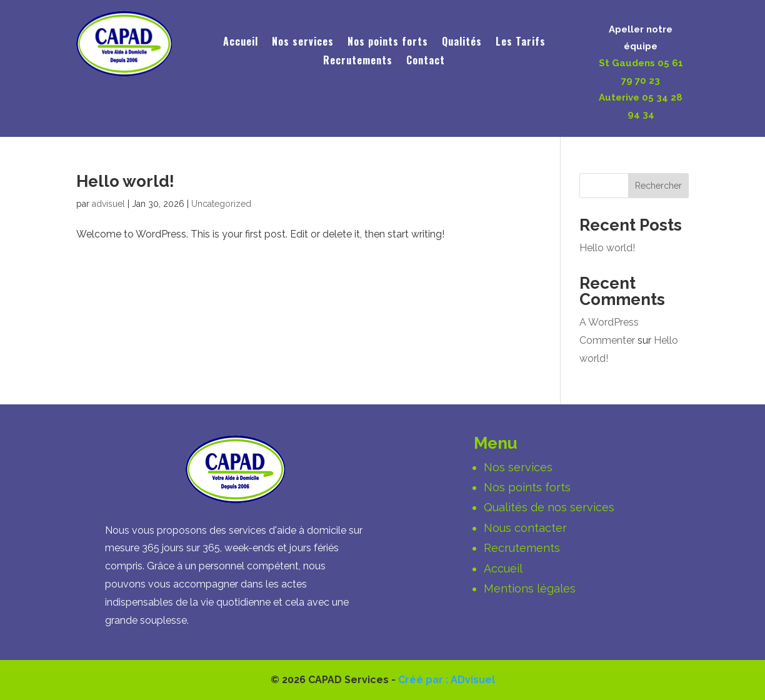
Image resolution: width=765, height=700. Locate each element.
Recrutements (358, 62)
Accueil (241, 43)
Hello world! (125, 181)
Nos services (303, 43)
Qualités (462, 43)
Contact (426, 62)
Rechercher (658, 186)
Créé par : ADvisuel (447, 680)
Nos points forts (388, 43)
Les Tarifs (521, 43)
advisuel (108, 204)
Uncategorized (221, 204)
